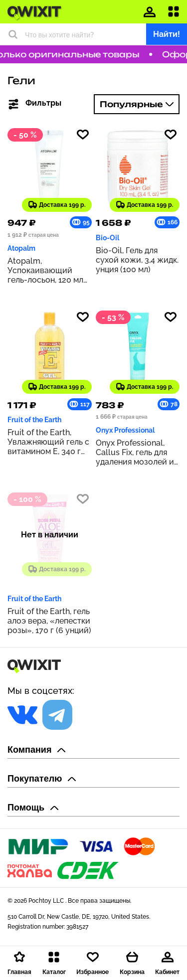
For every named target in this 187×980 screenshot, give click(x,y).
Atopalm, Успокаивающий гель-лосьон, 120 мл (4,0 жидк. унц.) (45, 270)
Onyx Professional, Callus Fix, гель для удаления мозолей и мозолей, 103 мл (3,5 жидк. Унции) (135, 452)
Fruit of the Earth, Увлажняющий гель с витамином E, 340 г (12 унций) (48, 442)
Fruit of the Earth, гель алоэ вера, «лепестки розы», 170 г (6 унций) (49, 621)
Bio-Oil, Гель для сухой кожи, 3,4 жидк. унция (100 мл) (137, 260)
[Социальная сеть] (22, 715)
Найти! (167, 34)
